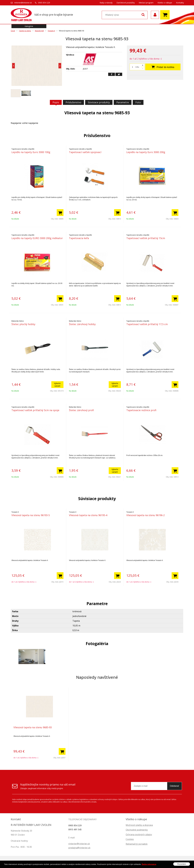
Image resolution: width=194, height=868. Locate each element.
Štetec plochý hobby (23, 324)
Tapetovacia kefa (79, 238)
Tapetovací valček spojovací (85, 152)
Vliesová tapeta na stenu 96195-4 (88, 515)
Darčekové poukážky (126, 3)
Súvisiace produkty (99, 102)
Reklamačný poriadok (137, 844)
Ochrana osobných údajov (139, 834)
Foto (138, 102)
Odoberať (174, 786)
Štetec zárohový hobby (82, 324)
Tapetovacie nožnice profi (141, 410)
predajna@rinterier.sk (79, 848)
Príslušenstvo (73, 102)
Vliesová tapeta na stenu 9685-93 (33, 727)
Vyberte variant (57, 385)
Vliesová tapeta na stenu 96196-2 (145, 515)
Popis (56, 102)
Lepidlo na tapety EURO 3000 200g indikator (37, 238)
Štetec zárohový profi (81, 410)
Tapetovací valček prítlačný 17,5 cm (147, 324)
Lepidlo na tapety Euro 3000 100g (31, 152)
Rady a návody (106, 3)
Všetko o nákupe (165, 3)
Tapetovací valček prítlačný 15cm (146, 238)
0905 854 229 (44, 3)
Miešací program (146, 3)
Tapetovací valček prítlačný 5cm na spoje (35, 410)
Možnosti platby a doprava (139, 825)
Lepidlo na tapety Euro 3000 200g (146, 152)
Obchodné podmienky (137, 830)
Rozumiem (182, 864)
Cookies (130, 839)
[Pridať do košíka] (60, 213)
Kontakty (180, 3)
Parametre (123, 102)
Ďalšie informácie (149, 864)
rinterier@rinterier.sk (23, 3)
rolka (137, 67)
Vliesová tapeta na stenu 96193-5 (31, 515)
